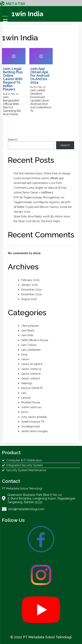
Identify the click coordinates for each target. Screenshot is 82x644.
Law (24, 393)
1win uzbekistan (31, 350)
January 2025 (30, 285)
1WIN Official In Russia (35, 340)
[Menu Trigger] (5, 19)
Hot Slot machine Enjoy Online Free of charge (42, 173)
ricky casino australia (34, 417)
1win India (27, 335)
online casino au (31, 407)
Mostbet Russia (31, 402)
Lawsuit (26, 398)
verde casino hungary (35, 431)
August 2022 (29, 299)
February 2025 (30, 280)
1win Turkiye (29, 345)
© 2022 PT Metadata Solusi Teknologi (41, 637)
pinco (25, 412)
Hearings (27, 383)
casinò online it (31, 378)
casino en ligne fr (32, 364)
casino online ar (31, 374)
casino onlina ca (31, 369)
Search (13, 140)
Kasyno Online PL (32, 388)
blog (24, 354)
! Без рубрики (30, 326)
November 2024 (31, 294)
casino (25, 359)
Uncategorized (30, 426)
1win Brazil (28, 330)
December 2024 (31, 290)
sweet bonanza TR (33, 422)
